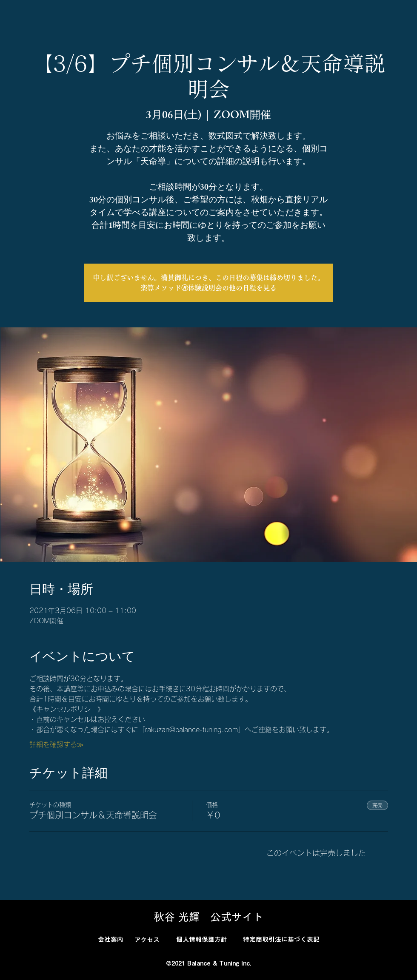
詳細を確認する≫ (57, 744)
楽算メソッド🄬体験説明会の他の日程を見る (208, 288)
